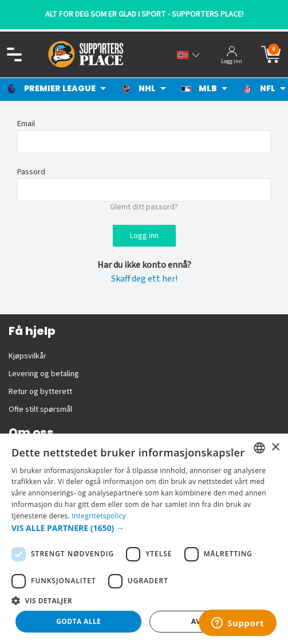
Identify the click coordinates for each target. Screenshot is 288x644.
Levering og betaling (44, 374)
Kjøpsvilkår (27, 356)
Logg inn (144, 236)
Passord (31, 172)
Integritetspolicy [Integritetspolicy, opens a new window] (99, 516)
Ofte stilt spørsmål (40, 409)
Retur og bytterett (40, 392)
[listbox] (259, 448)
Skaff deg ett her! (144, 279)
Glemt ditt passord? (144, 207)
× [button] (275, 448)
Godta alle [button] (78, 621)
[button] (144, 528)
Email (26, 124)
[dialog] (144, 539)
